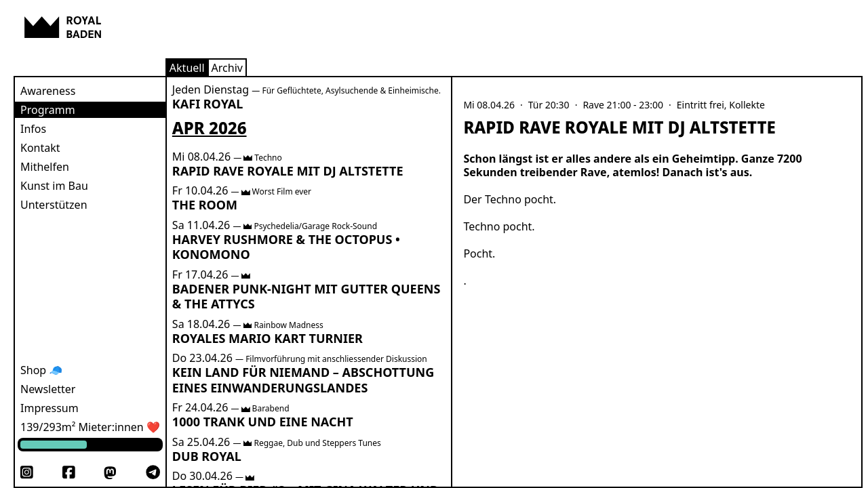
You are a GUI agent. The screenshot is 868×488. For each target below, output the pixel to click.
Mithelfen (45, 167)
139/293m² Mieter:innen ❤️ (90, 427)
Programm (48, 110)
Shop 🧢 (41, 370)
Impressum (50, 408)
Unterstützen (54, 205)
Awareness (48, 91)
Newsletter (48, 389)
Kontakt (40, 148)
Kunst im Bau (54, 186)
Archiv (227, 68)
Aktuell (187, 68)
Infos (33, 129)
